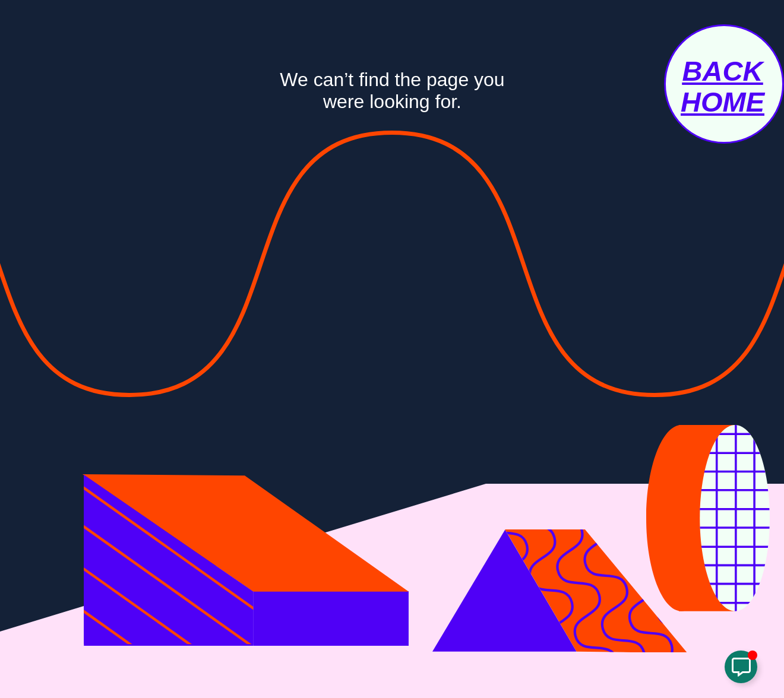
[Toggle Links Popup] (741, 667)
